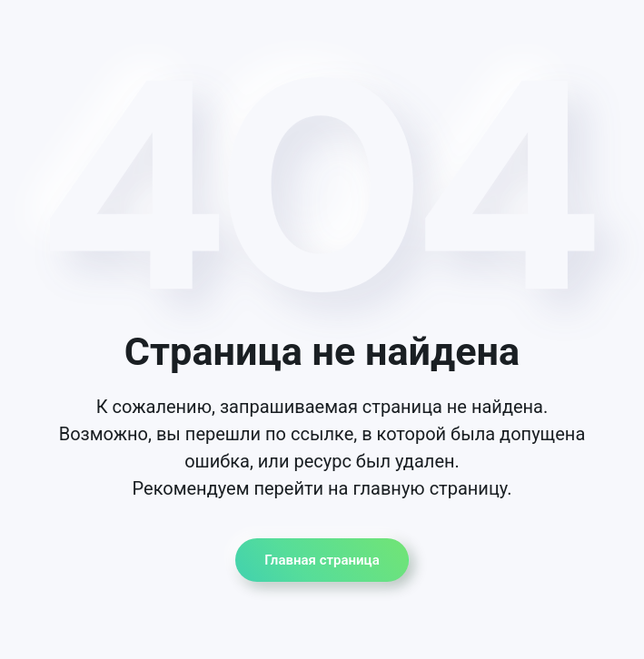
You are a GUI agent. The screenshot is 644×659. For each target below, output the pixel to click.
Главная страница (322, 560)
